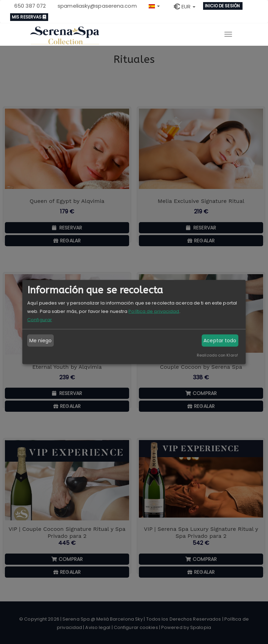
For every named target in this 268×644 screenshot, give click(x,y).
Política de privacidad (154, 311)
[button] (154, 5)
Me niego (41, 341)
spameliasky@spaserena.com (97, 6)
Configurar (40, 319)
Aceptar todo (220, 341)
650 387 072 (30, 6)
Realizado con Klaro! (217, 355)
